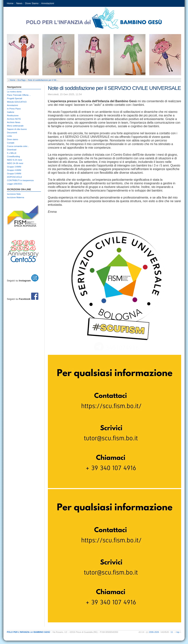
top (178, 632)
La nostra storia (14, 92)
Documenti (12, 133)
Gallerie (11, 112)
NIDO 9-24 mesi (15, 160)
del (28, 632)
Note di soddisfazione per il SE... (43, 80)
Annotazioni (48, 3)
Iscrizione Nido (14, 194)
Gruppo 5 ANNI (14, 174)
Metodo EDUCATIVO (17, 102)
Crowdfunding (13, 156)
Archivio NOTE (14, 119)
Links (9, 136)
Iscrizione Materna (16, 197)
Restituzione (13, 115)
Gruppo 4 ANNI (14, 170)
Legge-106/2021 (15, 184)
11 (172, 632)
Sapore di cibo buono (17, 129)
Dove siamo (13, 139)
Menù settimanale (15, 126)
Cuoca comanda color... (18, 146)
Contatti (11, 143)
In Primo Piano (14, 109)
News (19, 3)
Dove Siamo (32, 3)
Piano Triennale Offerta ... (19, 95)
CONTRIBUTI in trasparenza (20, 180)
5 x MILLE (12, 153)
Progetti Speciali (15, 98)
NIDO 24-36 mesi (15, 163)
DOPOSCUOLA (14, 177)
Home (10, 3)
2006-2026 (154, 632)
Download (12, 150)
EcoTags (22, 80)
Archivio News (14, 122)
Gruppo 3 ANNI (14, 167)
